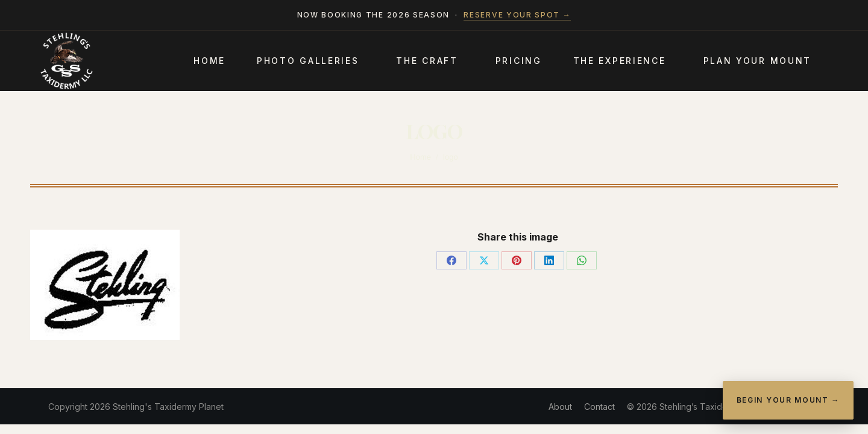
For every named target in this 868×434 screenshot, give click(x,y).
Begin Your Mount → (788, 400)
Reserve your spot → (517, 15)
